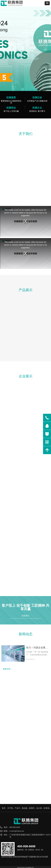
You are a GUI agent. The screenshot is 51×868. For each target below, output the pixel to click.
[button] (47, 3)
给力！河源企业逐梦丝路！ (37, 648)
